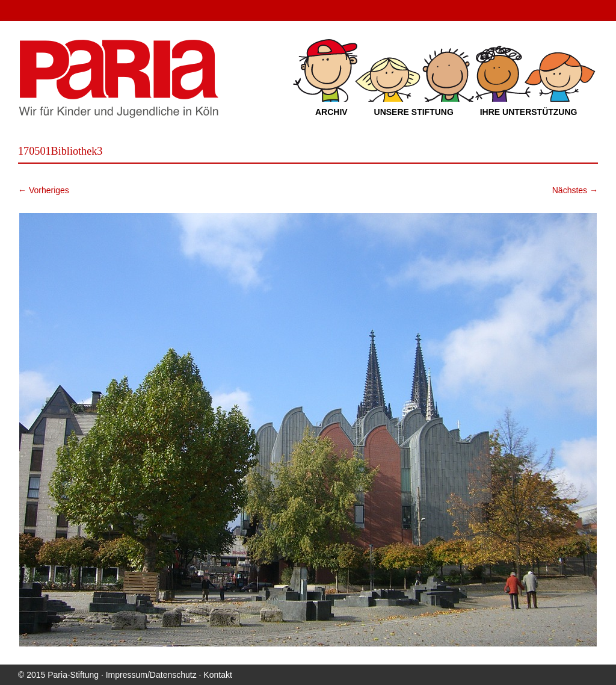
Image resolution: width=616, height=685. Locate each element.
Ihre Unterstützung (529, 112)
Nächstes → (575, 190)
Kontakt (217, 675)
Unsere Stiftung (414, 112)
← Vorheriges (44, 190)
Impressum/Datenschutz (151, 675)
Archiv (331, 112)
